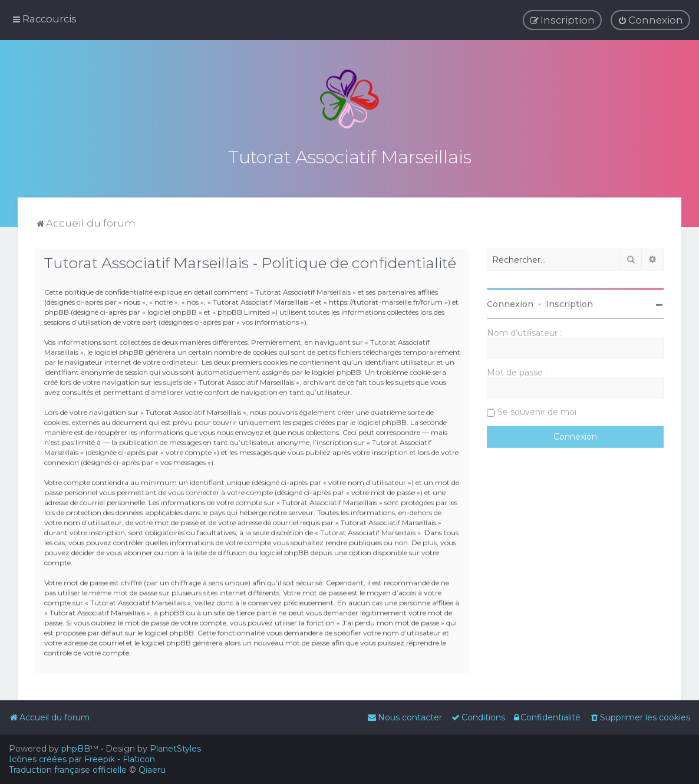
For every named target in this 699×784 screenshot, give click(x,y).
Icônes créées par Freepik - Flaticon (82, 759)
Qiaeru (152, 770)
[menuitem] (650, 19)
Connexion (510, 300)
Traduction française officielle (68, 770)
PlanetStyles (175, 749)
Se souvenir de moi (537, 408)
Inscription (569, 300)
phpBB (76, 749)
